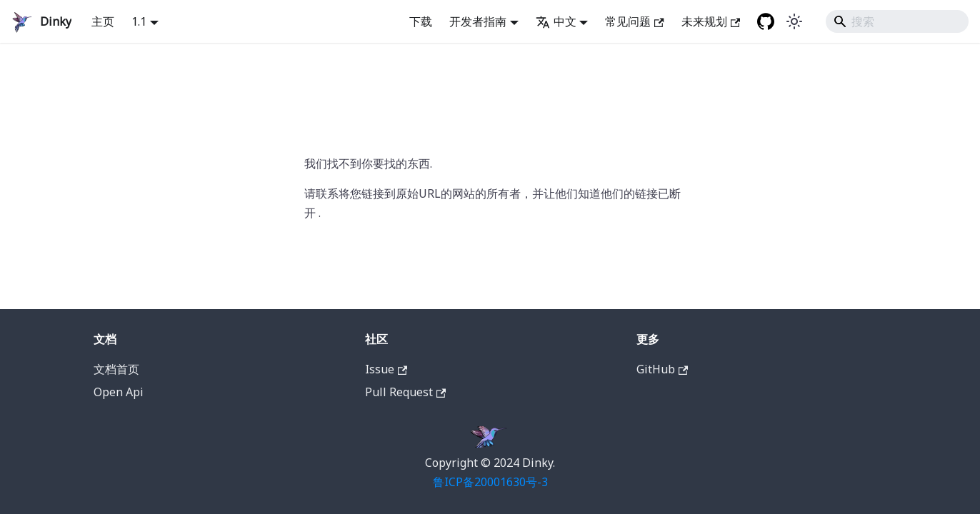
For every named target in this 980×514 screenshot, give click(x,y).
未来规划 (711, 21)
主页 (103, 21)
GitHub (662, 369)
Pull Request (405, 392)
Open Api (119, 392)
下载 (421, 21)
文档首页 (116, 369)
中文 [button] (556, 21)
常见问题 (634, 21)
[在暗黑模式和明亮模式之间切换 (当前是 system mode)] (794, 21)
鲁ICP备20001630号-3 (490, 482)
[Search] (897, 21)
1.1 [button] (139, 21)
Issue (386, 369)
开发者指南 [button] (478, 21)
